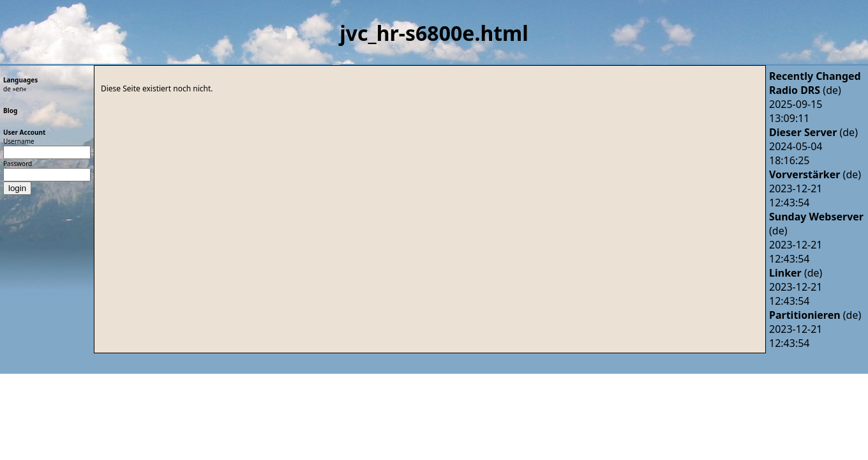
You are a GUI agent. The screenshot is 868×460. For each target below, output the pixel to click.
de (7, 89)
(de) (805, 90)
